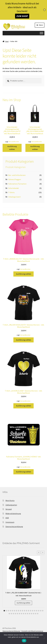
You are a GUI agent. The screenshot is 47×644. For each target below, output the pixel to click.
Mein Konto (10, 501)
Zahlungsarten (11, 505)
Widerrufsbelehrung (13, 514)
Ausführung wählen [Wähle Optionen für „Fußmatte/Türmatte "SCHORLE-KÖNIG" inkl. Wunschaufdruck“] (24, 472)
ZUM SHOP (22, 16)
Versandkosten (14, 142)
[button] (43, 552)
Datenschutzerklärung (14, 527)
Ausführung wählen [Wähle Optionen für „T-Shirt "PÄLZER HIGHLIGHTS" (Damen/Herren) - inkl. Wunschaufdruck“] (24, 340)
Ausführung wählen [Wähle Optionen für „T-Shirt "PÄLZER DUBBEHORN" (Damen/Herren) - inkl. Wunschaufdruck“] (23, 603)
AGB (7, 518)
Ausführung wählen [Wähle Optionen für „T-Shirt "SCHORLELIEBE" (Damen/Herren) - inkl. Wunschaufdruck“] (24, 406)
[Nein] (44, 638)
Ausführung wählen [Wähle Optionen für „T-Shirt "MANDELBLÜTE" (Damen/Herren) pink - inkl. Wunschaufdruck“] (24, 274)
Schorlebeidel (14, 188)
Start (7, 41)
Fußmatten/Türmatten (17, 184)
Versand (9, 509)
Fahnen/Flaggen (15, 179)
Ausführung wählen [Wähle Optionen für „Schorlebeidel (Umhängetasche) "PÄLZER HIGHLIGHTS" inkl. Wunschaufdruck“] (12, 148)
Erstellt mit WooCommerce (32, 631)
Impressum (10, 522)
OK (24, 641)
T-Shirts (11, 192)
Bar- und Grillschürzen (17, 175)
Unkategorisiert (15, 197)
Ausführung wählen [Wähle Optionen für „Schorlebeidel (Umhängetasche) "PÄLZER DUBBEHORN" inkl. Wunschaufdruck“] (35, 148)
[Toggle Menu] (41, 33)
